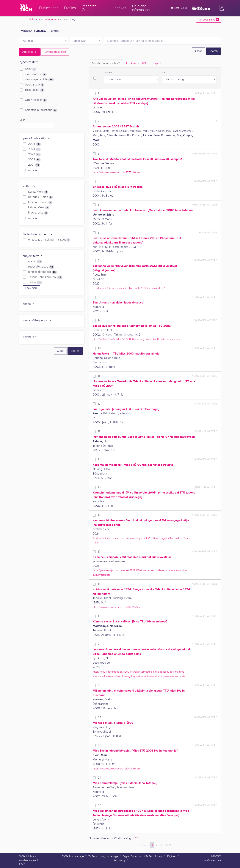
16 (99, 515)
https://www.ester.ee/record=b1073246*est (116, 172)
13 (99, 432)
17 (99, 552)
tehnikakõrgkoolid (43, 272)
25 (100, 805)
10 (99, 348)
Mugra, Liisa (38, 213)
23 (100, 745)
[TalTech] (26, 8)
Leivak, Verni (39, 208)
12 (99, 404)
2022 (34, 160)
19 (99, 616)
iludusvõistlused (41, 267)
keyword (30, 337)
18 (99, 584)
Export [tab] (157, 63)
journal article (36, 74)
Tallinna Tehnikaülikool (45, 277)
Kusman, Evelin (40, 202)
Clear (198, 51)
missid (35, 262)
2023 (34, 154)
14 (99, 460)
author (29, 186)
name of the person (37, 321)
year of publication (37, 139)
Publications (51, 19)
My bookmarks (209, 20)
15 (99, 487)
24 (100, 778)
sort (164, 73)
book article (34, 85)
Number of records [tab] (106, 63)
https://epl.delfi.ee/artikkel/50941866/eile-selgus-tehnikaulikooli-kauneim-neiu (136, 339)
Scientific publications (41, 110)
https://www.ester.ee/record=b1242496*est (116, 769)
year (22, 120)
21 (99, 685)
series (29, 304)
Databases (33, 19)
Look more (31, 170)
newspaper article (39, 80)
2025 (34, 144)
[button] (221, 8)
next (168, 845)
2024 (34, 149)
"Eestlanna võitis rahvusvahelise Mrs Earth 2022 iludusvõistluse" (129, 288)
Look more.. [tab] (136, 63)
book (30, 69)
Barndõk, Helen (40, 197)
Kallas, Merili (38, 192)
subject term (33, 256)
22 (100, 718)
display (108, 73)
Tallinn (35, 282)
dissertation (34, 90)
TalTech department (38, 234)
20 (100, 644)
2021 (34, 165)
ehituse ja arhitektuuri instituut (49, 240)
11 (99, 376)
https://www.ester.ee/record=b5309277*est (117, 607)
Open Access (36, 100)
